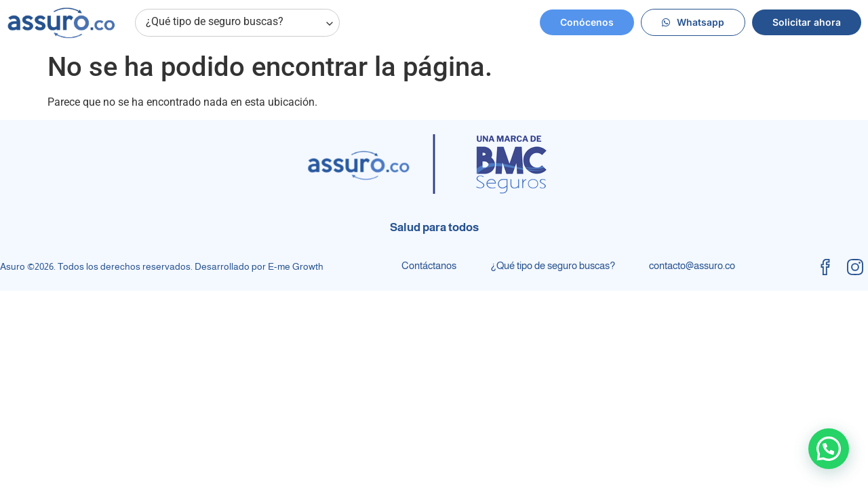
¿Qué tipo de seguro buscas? (240, 23)
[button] (829, 449)
